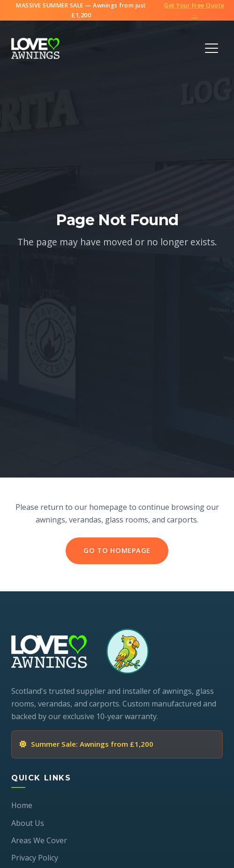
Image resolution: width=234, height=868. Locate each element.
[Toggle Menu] (211, 48)
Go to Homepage (117, 550)
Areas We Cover (39, 840)
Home (22, 805)
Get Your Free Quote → (194, 10)
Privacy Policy (35, 858)
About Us (28, 823)
